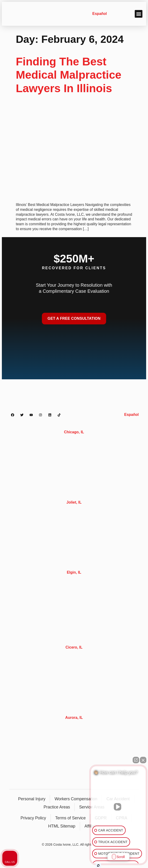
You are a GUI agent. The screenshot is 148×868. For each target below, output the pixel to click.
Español (100, 14)
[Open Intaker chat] (98, 865)
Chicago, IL (74, 432)
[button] (139, 14)
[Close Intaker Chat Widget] (143, 760)
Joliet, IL (74, 502)
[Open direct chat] (136, 760)
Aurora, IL (74, 718)
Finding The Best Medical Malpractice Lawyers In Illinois (69, 75)
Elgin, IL (74, 572)
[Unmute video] (118, 807)
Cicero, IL (74, 647)
